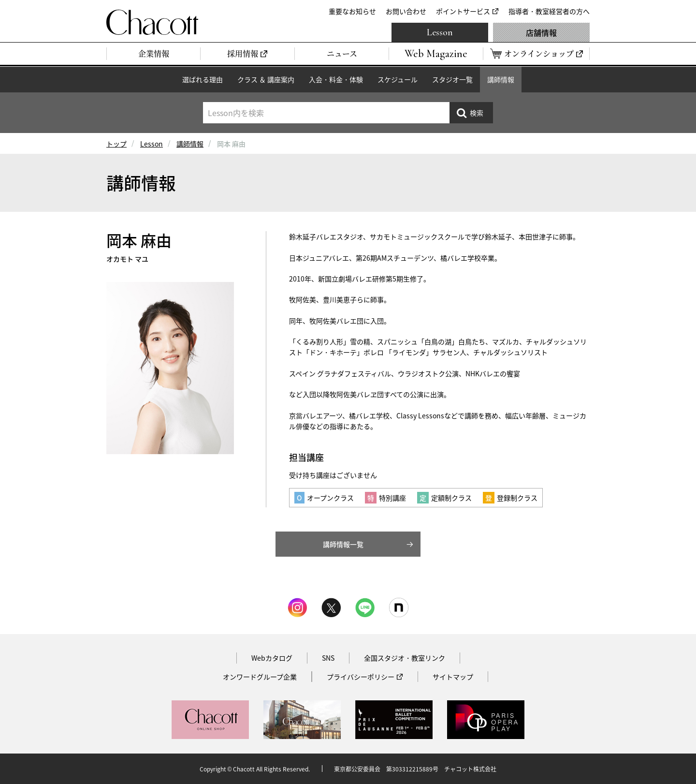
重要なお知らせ (352, 11)
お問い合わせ (406, 11)
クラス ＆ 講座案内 (266, 79)
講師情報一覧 (343, 544)
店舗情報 (541, 32)
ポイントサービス (463, 11)
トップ (116, 144)
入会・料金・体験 (336, 79)
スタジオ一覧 (452, 79)
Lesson (440, 32)
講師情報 (501, 79)
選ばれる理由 (203, 79)
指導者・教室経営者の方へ (549, 11)
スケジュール (398, 79)
